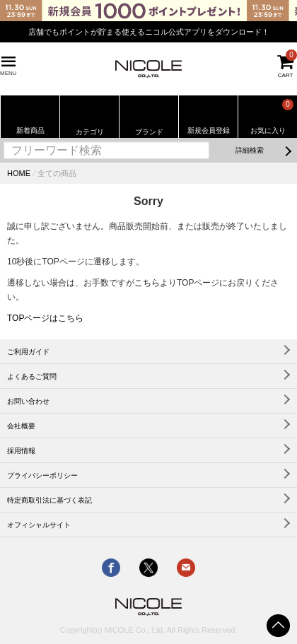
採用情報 (21, 451)
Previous (11, 27)
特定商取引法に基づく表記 (49, 500)
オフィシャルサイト (39, 525)
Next (286, 27)
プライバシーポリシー (42, 475)
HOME (19, 173)
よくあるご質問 (32, 376)
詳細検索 (250, 150)
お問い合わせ (28, 401)
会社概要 (21, 426)
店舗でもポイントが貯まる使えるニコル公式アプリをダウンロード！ (149, 32)
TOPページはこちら (45, 318)
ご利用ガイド (28, 352)
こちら (147, 283)
